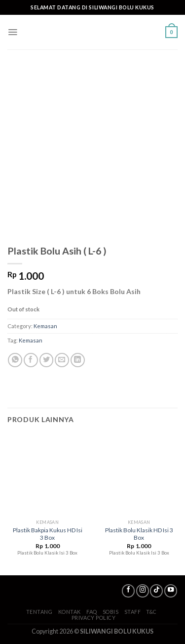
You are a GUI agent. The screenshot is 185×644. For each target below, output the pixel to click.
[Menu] (13, 32)
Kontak (70, 612)
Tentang (39, 612)
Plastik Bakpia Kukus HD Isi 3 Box (48, 534)
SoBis (111, 612)
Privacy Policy (94, 618)
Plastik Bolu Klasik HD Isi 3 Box (139, 534)
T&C (151, 612)
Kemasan (45, 326)
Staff (133, 612)
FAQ (92, 612)
